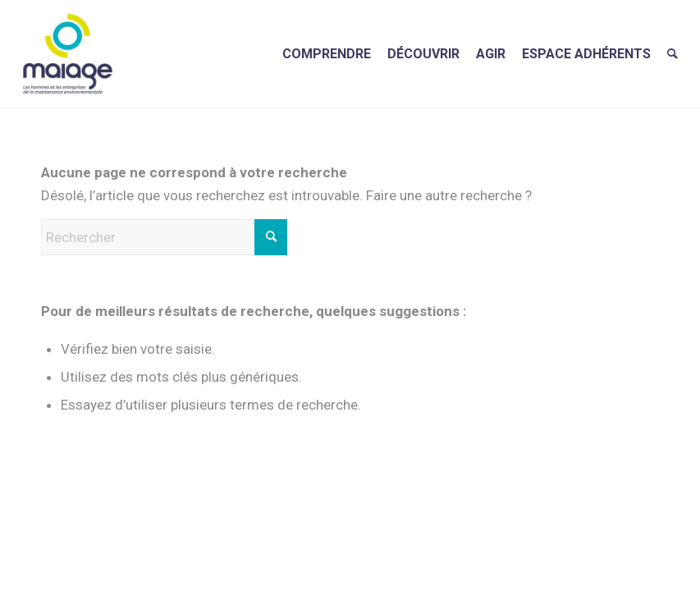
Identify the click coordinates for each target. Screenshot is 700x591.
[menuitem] (327, 54)
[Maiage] (68, 54)
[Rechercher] (673, 54)
